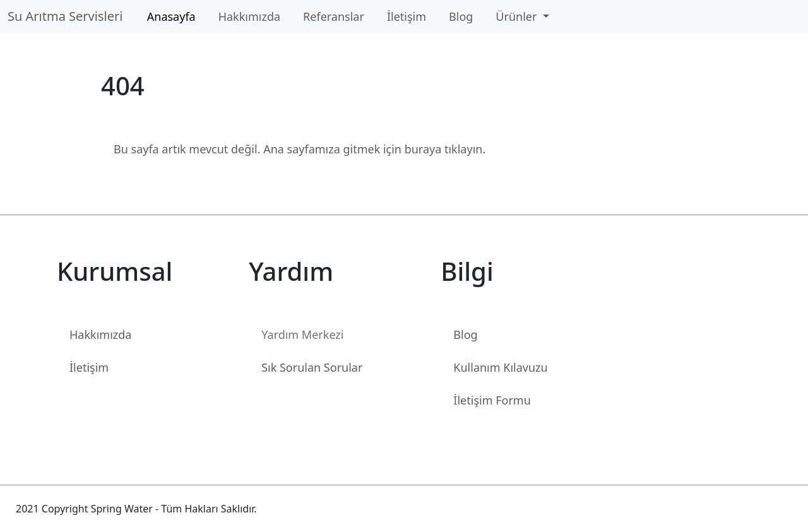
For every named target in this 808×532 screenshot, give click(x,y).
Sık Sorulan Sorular (312, 367)
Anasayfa (171, 16)
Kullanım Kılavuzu (500, 367)
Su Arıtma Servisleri (68, 16)
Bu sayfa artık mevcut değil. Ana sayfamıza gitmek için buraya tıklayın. (300, 149)
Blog (461, 16)
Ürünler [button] (518, 16)
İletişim (407, 16)
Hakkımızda (249, 16)
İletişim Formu (492, 400)
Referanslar (334, 16)
